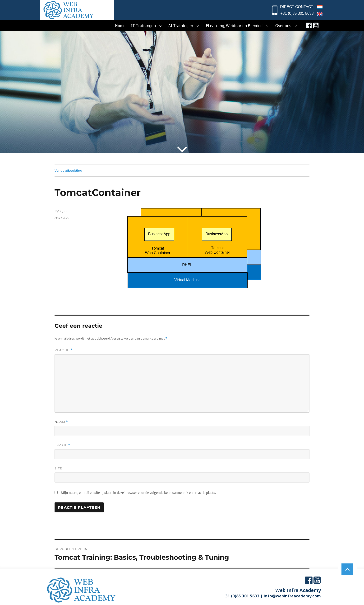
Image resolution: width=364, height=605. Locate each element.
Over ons (283, 26)
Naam (61, 422)
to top (347, 568)
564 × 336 (62, 218)
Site (58, 468)
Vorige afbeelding (68, 170)
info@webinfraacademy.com (292, 596)
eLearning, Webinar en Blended (234, 26)
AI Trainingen (181, 26)
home (120, 26)
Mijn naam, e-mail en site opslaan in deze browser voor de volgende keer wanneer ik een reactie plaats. (138, 493)
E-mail (62, 445)
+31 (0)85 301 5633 (297, 13)
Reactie (64, 350)
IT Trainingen (143, 26)
